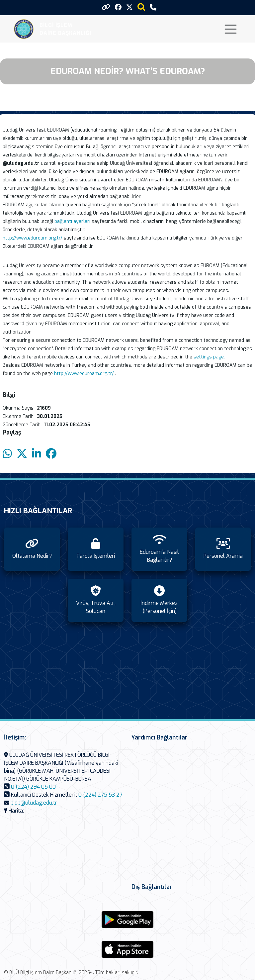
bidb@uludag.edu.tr (34, 803)
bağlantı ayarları (72, 221)
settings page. (209, 357)
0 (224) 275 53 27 (100, 795)
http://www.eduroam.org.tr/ (33, 238)
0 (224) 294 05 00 (33, 787)
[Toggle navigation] (231, 29)
